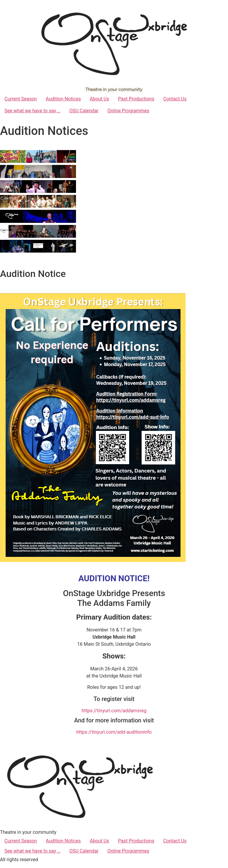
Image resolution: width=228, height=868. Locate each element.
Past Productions (136, 99)
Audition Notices (63, 99)
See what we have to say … (32, 111)
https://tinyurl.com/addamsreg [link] (114, 711)
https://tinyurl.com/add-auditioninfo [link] (114, 732)
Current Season (21, 99)
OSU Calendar (84, 111)
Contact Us (175, 99)
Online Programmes (128, 111)
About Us (99, 99)
